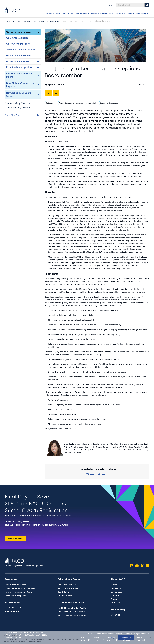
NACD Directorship (73, 608)
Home (7, 21)
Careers (114, 599)
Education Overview (67, 584)
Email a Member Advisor (16, 608)
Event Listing (64, 592)
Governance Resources (15, 584)
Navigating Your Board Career (19, 94)
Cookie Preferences (126, 639)
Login (111, 5)
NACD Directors (69, 588)
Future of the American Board (19, 75)
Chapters (115, 595)
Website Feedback (141, 639)
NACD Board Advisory (72, 615)
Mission (114, 584)
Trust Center (83, 639)
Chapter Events (65, 595)
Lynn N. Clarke (56, 84)
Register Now (15, 538)
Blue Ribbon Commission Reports (20, 84)
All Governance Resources (24, 21)
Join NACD (115, 615)
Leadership (116, 588)
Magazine (16, 595)
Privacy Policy (97, 639)
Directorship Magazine (49, 21)
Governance (116, 592)
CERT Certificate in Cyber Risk (71, 611)
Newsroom (116, 603)
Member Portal (12, 611)
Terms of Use (111, 639)
